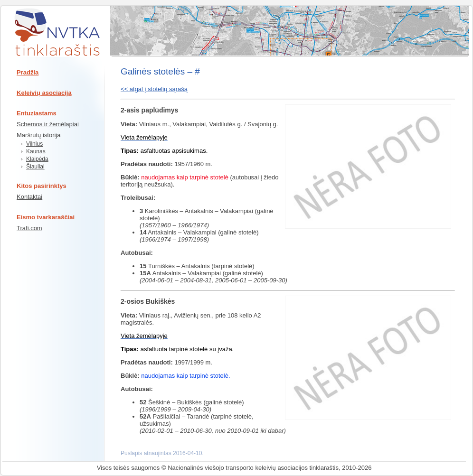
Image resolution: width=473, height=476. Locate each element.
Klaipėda (37, 159)
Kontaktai (29, 197)
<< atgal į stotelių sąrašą (154, 89)
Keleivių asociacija (44, 93)
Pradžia (28, 72)
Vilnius (34, 144)
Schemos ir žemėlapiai (48, 124)
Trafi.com (29, 228)
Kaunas (36, 151)
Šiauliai (35, 167)
